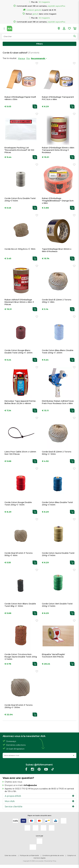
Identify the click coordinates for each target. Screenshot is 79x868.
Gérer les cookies (10, 855)
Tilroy (54, 861)
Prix (28, 58)
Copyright (26, 861)
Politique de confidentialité (29, 855)
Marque (22, 58)
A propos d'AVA (13, 796)
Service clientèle (14, 807)
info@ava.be (30, 785)
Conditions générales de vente (53, 855)
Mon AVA (10, 801)
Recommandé (39, 58)
